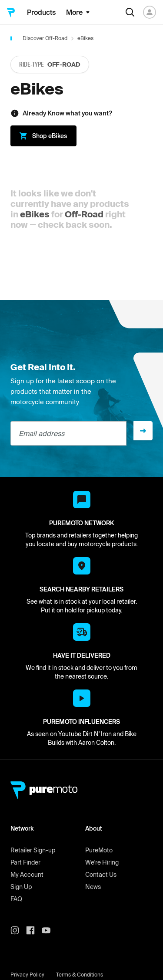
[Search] (130, 12)
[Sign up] (143, 431)
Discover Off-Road (45, 38)
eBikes (35, 214)
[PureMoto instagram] (18, 930)
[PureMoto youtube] (50, 930)
